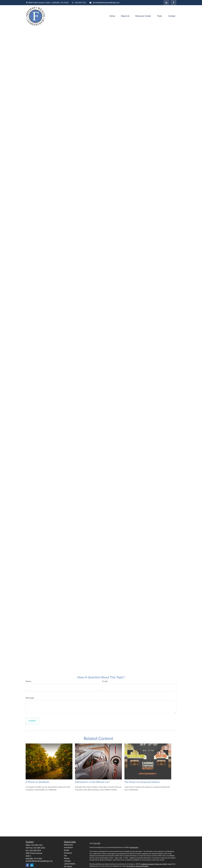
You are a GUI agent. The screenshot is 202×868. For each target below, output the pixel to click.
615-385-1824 (39, 848)
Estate (67, 850)
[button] (112, 16)
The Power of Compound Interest (142, 782)
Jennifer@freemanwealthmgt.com (104, 3)
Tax (65, 856)
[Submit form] (32, 721)
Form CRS (97, 843)
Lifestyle (67, 861)
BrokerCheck (134, 847)
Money (67, 858)
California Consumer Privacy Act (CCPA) (154, 864)
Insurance (68, 853)
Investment (68, 848)
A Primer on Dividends (37, 782)
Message (30, 698)
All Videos (68, 866)
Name (28, 681)
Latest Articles (70, 864)
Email (105, 681)
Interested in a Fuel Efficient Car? (92, 782)
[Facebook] (173, 3)
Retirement (68, 845)
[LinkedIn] (166, 3)
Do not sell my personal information (137, 866)
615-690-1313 (79, 3)
